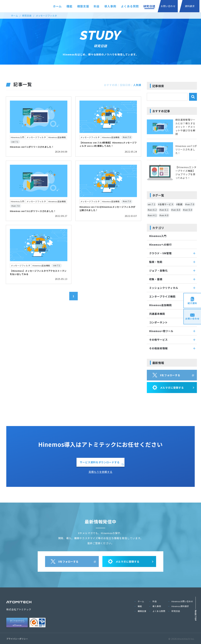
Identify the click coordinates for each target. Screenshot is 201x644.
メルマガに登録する (168, 388)
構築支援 (83, 6)
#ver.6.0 (176, 210)
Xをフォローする (166, 375)
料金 (97, 6)
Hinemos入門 (158, 236)
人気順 (137, 85)
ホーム (57, 6)
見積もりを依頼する (100, 472)
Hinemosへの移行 (160, 245)
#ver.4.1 (152, 215)
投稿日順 (125, 85)
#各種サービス (166, 204)
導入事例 (110, 6)
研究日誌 (149, 6)
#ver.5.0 (188, 210)
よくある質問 (130, 6)
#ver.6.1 (164, 210)
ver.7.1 (152, 204)
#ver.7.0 (190, 204)
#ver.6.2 (152, 210)
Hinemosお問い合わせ (182, 601)
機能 (69, 6)
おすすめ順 (111, 85)
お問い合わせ (168, 6)
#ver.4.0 (164, 215)
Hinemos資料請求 (180, 606)
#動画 (179, 204)
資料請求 (190, 6)
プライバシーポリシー (17, 639)
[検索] (193, 97)
